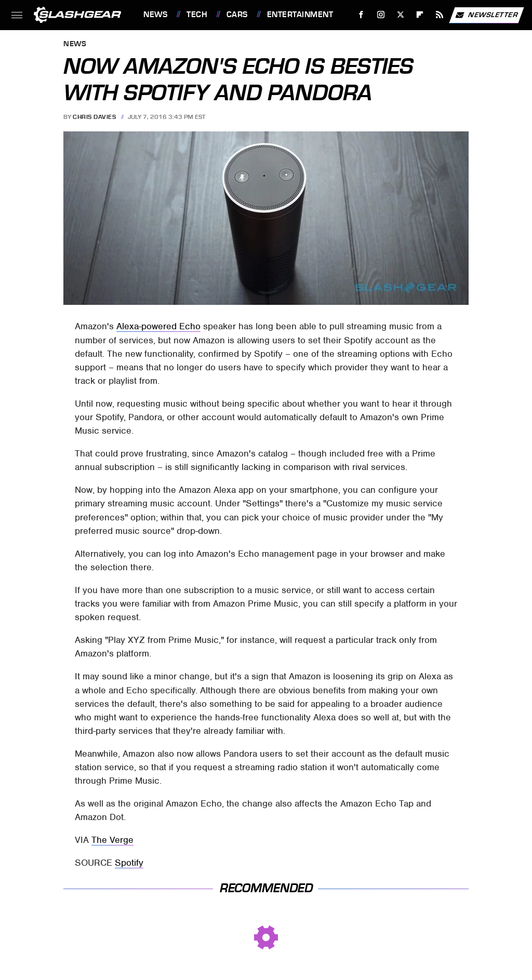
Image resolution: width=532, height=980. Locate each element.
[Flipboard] (420, 15)
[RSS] (440, 15)
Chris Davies (94, 117)
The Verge (112, 840)
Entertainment (300, 15)
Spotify (129, 863)
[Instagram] (381, 15)
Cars (237, 15)
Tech (197, 15)
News (155, 15)
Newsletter (486, 15)
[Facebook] (361, 15)
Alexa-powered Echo (158, 326)
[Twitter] (400, 15)
